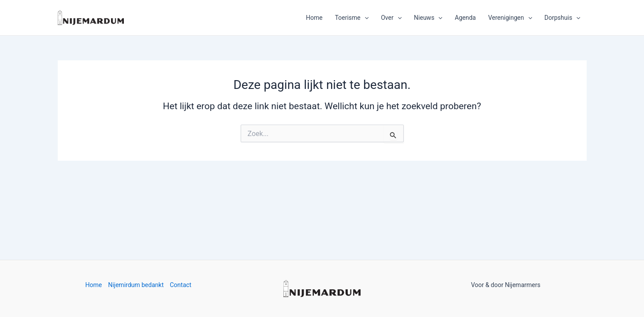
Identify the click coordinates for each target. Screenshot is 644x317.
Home (314, 18)
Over (391, 18)
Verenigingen (510, 18)
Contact (181, 285)
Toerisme (352, 18)
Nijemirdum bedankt (136, 285)
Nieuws (428, 18)
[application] (365, 18)
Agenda (465, 18)
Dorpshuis (562, 18)
